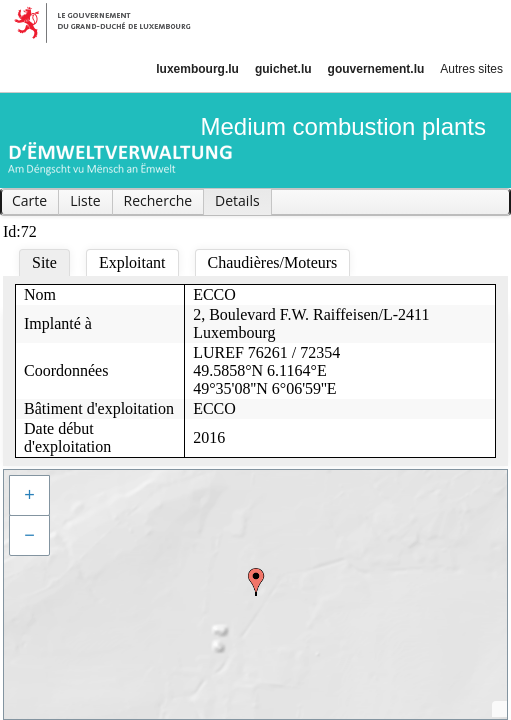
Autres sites (471, 69)
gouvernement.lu (376, 69)
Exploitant (132, 262)
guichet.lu (283, 69)
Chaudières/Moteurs (273, 262)
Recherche (158, 200)
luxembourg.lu (197, 69)
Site (44, 262)
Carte (29, 200)
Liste (85, 200)
